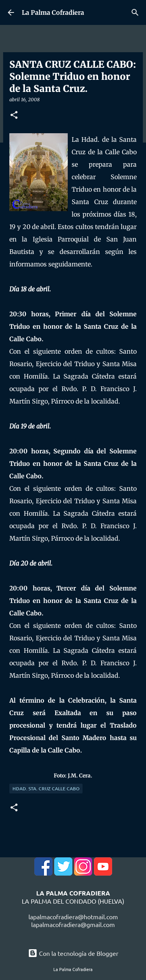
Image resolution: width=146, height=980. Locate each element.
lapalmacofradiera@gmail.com (73, 924)
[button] (14, 115)
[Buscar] (135, 12)
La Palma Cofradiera (53, 12)
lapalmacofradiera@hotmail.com (73, 917)
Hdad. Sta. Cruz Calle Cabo (46, 789)
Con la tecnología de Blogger (73, 953)
